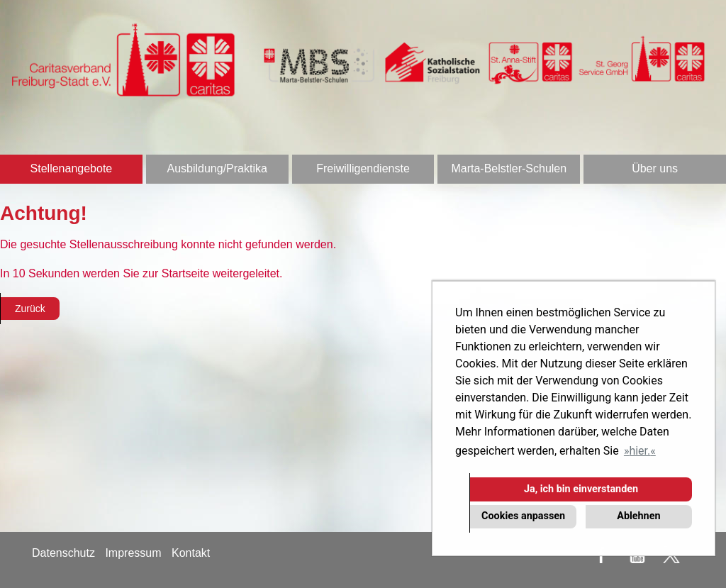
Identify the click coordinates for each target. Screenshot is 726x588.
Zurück (30, 309)
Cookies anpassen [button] (523, 516)
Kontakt (191, 553)
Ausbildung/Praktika (217, 168)
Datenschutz (63, 553)
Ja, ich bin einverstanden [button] (581, 489)
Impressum (133, 553)
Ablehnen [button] (638, 516)
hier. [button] (640, 451)
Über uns (655, 168)
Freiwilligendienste (363, 168)
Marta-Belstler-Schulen (509, 168)
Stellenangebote (72, 168)
